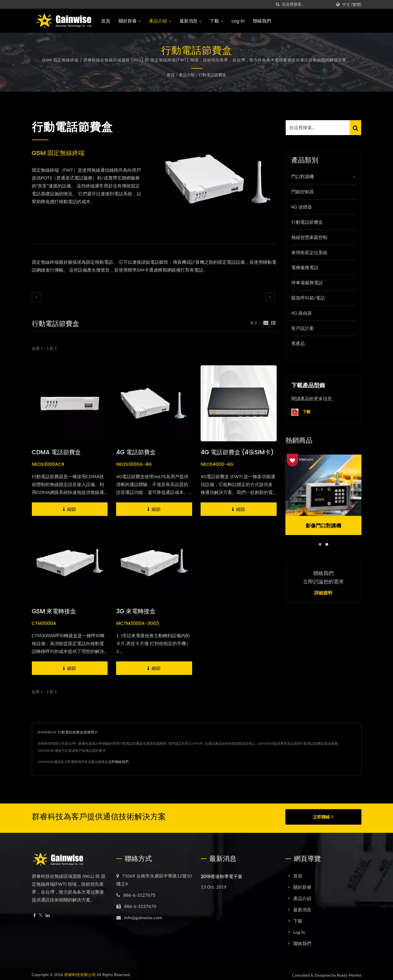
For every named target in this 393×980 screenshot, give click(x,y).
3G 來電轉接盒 (136, 611)
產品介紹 (160, 21)
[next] (270, 297)
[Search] (307, 4)
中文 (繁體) (352, 5)
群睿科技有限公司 (80, 972)
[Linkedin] (48, 913)
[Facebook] (35, 913)
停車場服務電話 (307, 282)
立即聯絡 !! (323, 817)
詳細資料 (323, 593)
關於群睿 (130, 21)
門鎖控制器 (303, 192)
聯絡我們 (262, 21)
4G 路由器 (302, 313)
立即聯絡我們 (118, 762)
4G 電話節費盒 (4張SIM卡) (237, 452)
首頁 (106, 21)
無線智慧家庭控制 (309, 237)
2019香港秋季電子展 (222, 874)
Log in (238, 21)
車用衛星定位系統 (309, 252)
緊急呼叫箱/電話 (308, 298)
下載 (216, 21)
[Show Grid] (266, 323)
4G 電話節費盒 (136, 452)
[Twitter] (41, 913)
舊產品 (298, 343)
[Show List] (273, 323)
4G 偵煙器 (302, 207)
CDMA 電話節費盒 (56, 452)
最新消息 (190, 21)
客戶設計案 (303, 328)
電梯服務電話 (305, 267)
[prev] (36, 297)
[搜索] (277, 4)
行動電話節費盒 (212, 75)
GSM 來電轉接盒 (54, 611)
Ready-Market (349, 973)
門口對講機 (303, 176)
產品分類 (187, 75)
